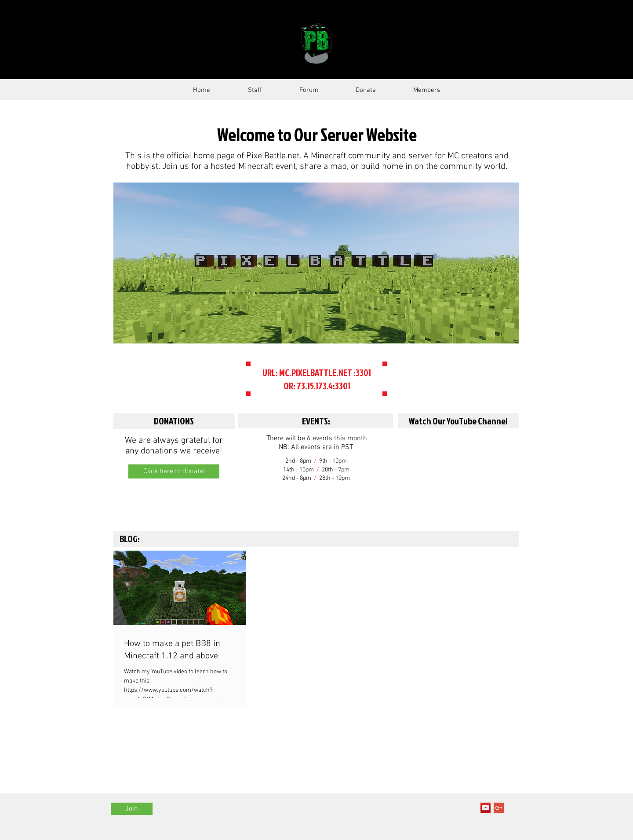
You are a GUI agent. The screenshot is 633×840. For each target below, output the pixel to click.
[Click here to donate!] (174, 471)
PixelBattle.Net (220, 43)
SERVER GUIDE (409, 43)
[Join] (132, 809)
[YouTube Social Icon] (486, 808)
